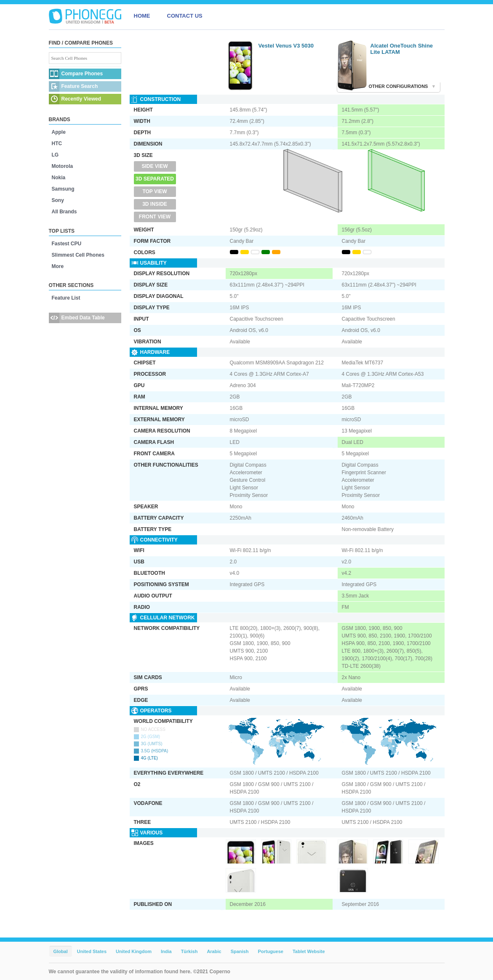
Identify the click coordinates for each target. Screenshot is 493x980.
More (58, 266)
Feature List (66, 298)
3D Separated (155, 179)
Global (61, 951)
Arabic (214, 951)
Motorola (63, 166)
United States (92, 951)
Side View (155, 166)
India (166, 951)
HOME (142, 16)
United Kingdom (134, 951)
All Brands (64, 212)
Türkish (189, 951)
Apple (59, 132)
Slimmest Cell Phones (78, 255)
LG (55, 155)
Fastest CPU (67, 244)
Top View (155, 191)
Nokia (59, 178)
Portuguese (270, 951)
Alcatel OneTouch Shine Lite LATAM (402, 49)
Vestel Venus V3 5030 (286, 46)
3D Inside (155, 204)
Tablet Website (309, 951)
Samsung (63, 189)
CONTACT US (185, 16)
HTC (57, 143)
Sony (58, 200)
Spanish (240, 951)
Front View (155, 217)
